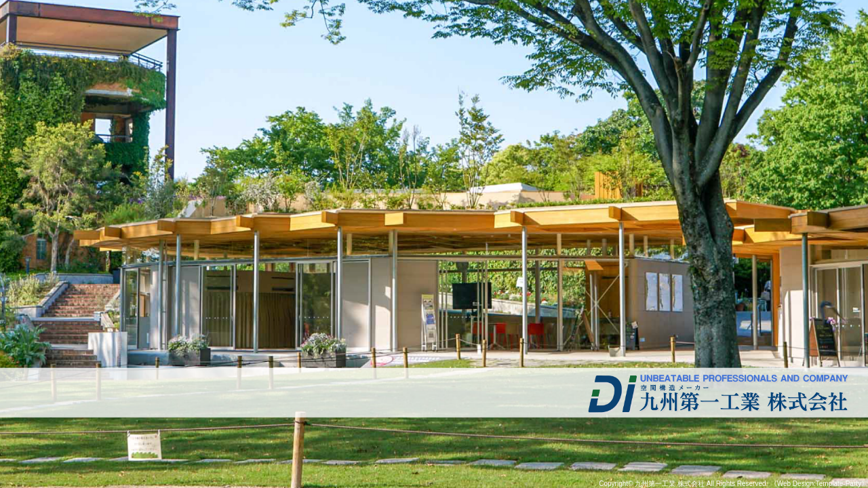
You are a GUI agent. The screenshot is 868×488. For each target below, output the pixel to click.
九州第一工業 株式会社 (670, 484)
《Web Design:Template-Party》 (819, 484)
